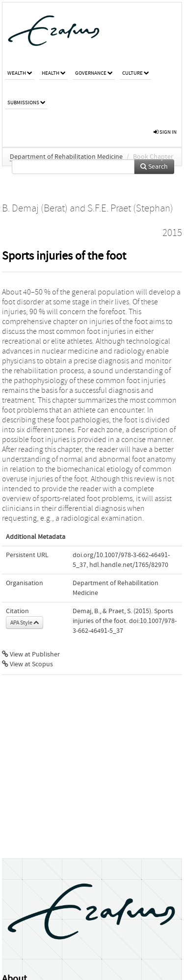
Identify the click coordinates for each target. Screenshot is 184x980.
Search (154, 167)
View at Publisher (31, 654)
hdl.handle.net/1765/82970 (129, 565)
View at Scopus (27, 664)
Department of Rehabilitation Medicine (66, 157)
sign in (165, 132)
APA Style (25, 623)
